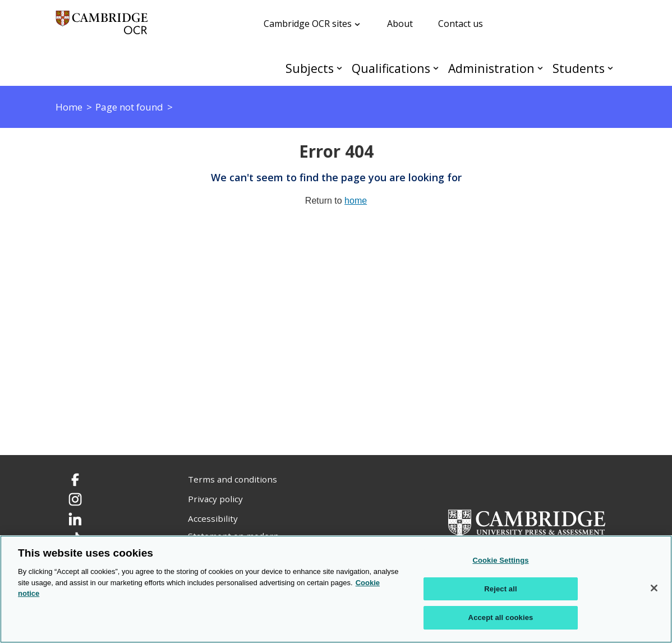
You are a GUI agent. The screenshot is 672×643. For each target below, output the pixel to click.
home (356, 201)
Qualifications (391, 68)
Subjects (310, 68)
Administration (491, 68)
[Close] (654, 588)
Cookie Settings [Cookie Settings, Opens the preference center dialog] (500, 560)
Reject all (500, 589)
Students (579, 68)
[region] (336, 589)
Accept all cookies (501, 617)
